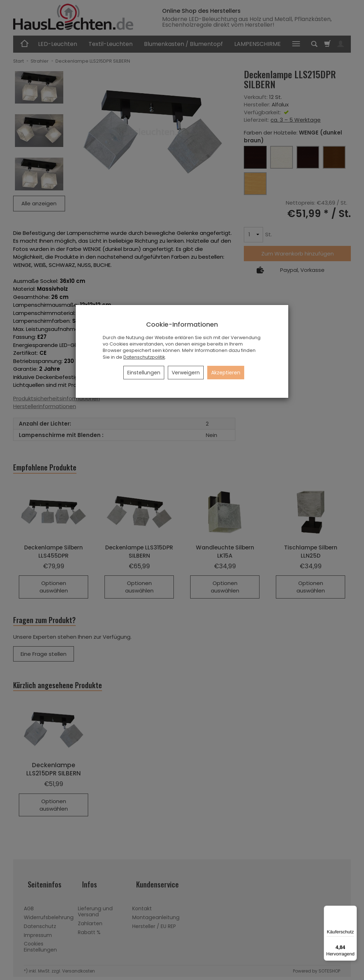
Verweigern (186, 373)
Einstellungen (144, 373)
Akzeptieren (226, 373)
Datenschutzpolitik (144, 357)
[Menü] (353, 910)
